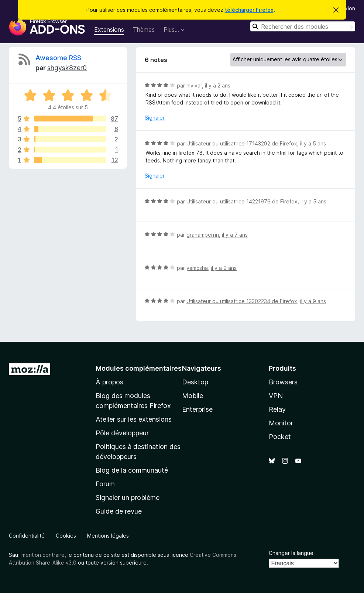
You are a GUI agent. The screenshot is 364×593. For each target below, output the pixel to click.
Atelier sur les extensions (134, 419)
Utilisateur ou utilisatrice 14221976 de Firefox (242, 201)
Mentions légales (108, 536)
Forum (105, 484)
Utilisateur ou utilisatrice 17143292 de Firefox (242, 143)
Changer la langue (291, 553)
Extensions (109, 30)
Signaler (155, 118)
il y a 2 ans (218, 85)
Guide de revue (119, 511)
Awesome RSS (58, 58)
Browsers (283, 382)
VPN (276, 396)
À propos (109, 382)
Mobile (193, 396)
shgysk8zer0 (67, 68)
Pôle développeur (122, 433)
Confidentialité (27, 536)
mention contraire (43, 555)
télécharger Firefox (249, 10)
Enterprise (197, 409)
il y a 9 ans (224, 268)
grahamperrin (203, 235)
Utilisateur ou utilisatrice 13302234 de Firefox (242, 301)
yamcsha (197, 268)
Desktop (195, 382)
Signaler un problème (128, 498)
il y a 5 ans (313, 143)
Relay (277, 409)
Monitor (281, 423)
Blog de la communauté (132, 470)
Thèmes (144, 30)
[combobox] (303, 26)
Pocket (280, 437)
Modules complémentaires (139, 368)
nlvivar (194, 85)
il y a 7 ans (235, 235)
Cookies (66, 536)
